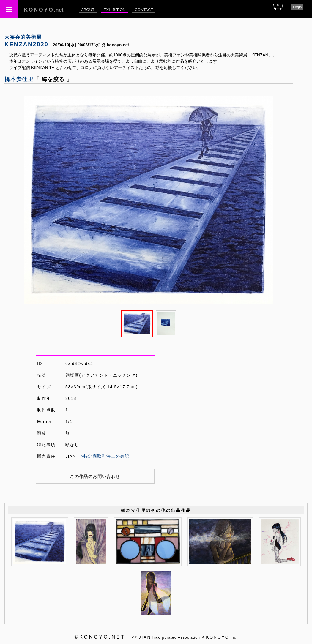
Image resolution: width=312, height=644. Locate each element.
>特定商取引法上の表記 (105, 456)
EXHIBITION (115, 10)
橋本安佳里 (19, 79)
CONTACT (144, 10)
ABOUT (88, 10)
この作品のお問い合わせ (95, 476)
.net (44, 10)
